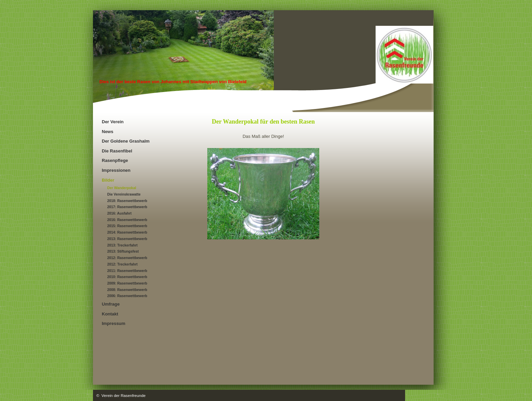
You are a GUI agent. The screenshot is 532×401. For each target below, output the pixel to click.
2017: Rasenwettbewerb (127, 207)
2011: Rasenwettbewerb (127, 271)
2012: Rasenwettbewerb (127, 258)
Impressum (113, 323)
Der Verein (113, 122)
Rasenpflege (115, 160)
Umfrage (111, 304)
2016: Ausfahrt (119, 213)
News (108, 132)
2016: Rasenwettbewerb (127, 220)
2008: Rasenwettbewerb (127, 290)
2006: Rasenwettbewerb (127, 296)
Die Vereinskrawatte (124, 194)
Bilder (108, 180)
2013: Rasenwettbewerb (127, 239)
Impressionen (116, 170)
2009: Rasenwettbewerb (127, 283)
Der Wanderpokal (122, 188)
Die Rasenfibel (117, 151)
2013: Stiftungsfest (123, 251)
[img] (266, 56)
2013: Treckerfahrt (122, 245)
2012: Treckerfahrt (122, 264)
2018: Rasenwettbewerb (127, 201)
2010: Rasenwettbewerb (127, 277)
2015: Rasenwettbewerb (127, 226)
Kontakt (110, 314)
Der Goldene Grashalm (126, 141)
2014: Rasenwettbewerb (127, 232)
